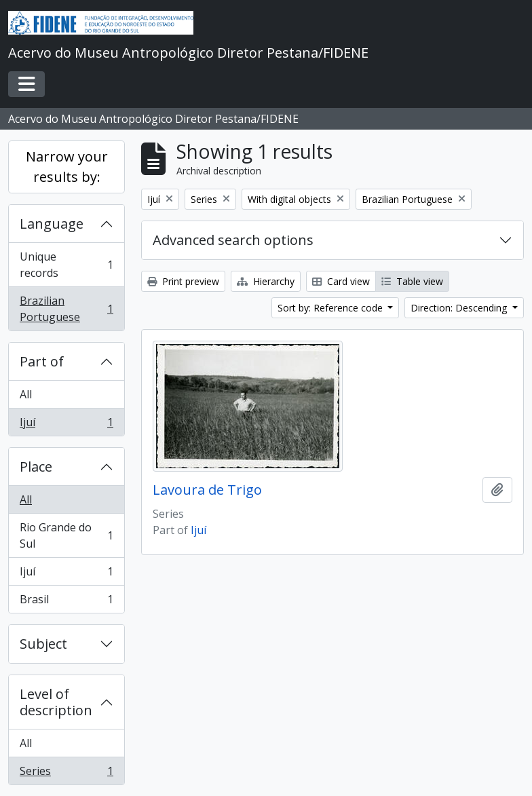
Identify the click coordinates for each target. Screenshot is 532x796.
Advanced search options (233, 240)
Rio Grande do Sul (66, 535)
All (26, 394)
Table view (412, 281)
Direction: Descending (460, 308)
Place (36, 467)
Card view (341, 281)
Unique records (66, 265)
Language (52, 224)
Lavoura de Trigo (207, 490)
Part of (42, 361)
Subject (43, 644)
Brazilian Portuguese (66, 309)
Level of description (56, 702)
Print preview (183, 281)
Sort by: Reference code (331, 308)
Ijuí (66, 425)
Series (66, 774)
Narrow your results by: (67, 167)
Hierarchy (266, 281)
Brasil (66, 602)
